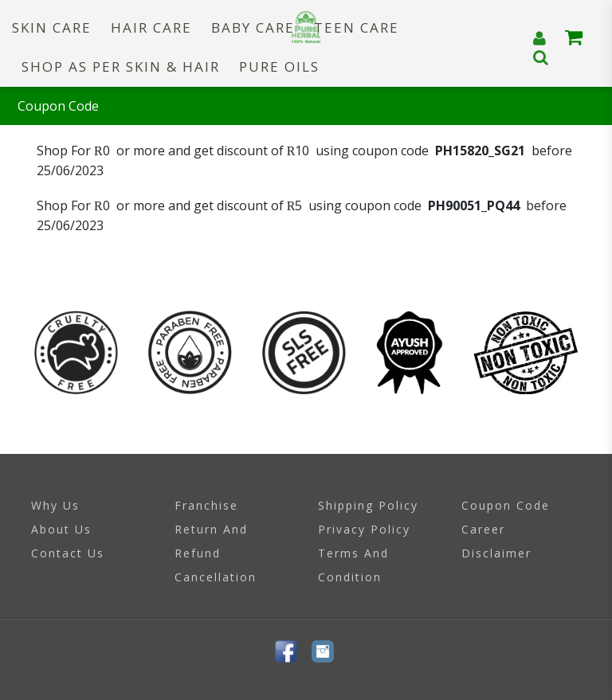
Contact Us (68, 553)
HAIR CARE (151, 27)
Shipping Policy (368, 505)
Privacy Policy (364, 529)
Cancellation (216, 577)
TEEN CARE (357, 27)
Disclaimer (496, 553)
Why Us (55, 505)
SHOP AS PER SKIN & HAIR (121, 66)
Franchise (206, 505)
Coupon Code (506, 505)
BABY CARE (253, 27)
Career (483, 529)
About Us (61, 529)
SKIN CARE (52, 27)
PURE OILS (279, 66)
